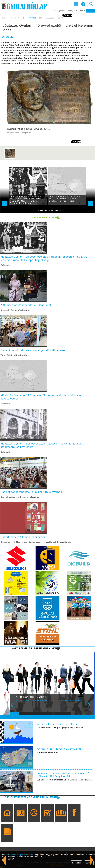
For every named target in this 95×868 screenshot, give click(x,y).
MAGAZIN (33, 18)
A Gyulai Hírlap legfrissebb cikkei (35, 648)
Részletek (76, 863)
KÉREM (89, 863)
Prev (14, 707)
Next (91, 707)
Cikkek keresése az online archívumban (31, 797)
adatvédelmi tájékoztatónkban (21, 855)
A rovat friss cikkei (44, 218)
